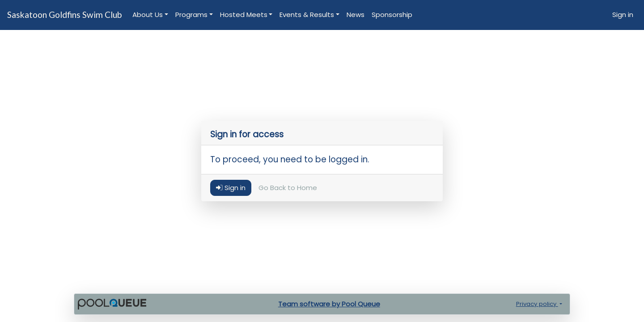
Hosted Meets (244, 15)
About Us (148, 15)
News (356, 15)
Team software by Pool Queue (329, 304)
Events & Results (307, 15)
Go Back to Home (288, 188)
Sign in (623, 15)
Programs (191, 15)
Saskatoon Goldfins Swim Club (64, 15)
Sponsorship (392, 15)
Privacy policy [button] (537, 304)
